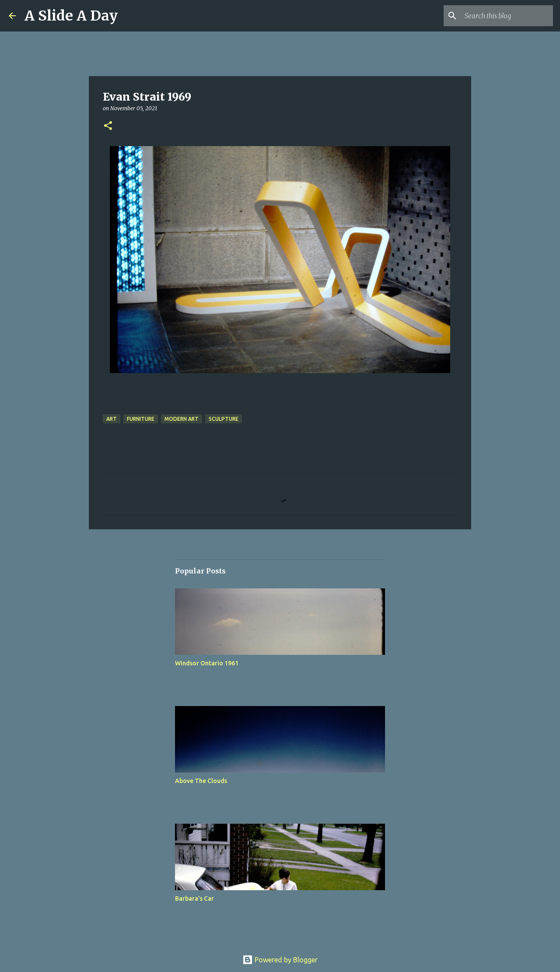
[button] (108, 126)
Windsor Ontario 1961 (207, 663)
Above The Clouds (201, 781)
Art (112, 419)
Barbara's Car (194, 899)
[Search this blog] (507, 16)
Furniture (141, 419)
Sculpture (224, 419)
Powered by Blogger (280, 960)
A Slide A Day (71, 16)
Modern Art (182, 419)
